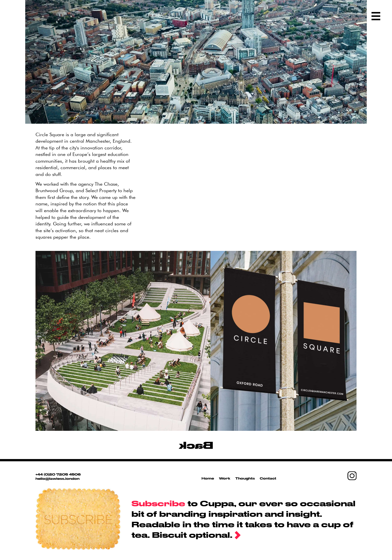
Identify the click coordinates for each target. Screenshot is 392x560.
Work (225, 478)
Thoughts (245, 478)
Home (208, 478)
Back (196, 445)
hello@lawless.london (57, 479)
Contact (268, 478)
